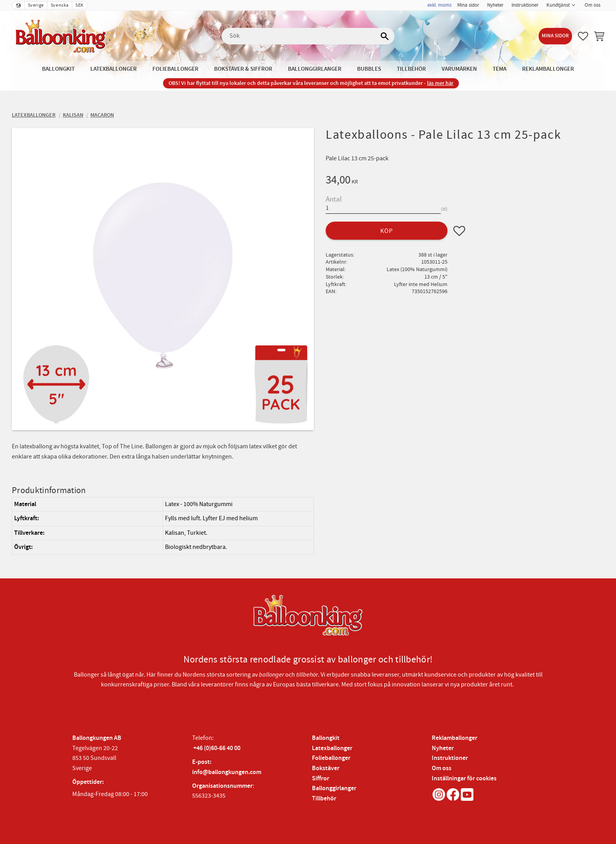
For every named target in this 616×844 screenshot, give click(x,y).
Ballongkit (326, 738)
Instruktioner (450, 758)
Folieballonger (331, 758)
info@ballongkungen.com (227, 772)
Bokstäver (326, 768)
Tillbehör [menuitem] (411, 69)
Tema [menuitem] (500, 69)
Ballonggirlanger (334, 788)
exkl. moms (439, 5)
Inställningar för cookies (464, 779)
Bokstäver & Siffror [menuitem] (243, 69)
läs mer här (440, 83)
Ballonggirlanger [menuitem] (315, 69)
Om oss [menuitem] (592, 5)
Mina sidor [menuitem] (468, 5)
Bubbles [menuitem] (369, 69)
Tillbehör (324, 799)
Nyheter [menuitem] (495, 5)
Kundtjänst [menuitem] (558, 5)
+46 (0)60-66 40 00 (217, 748)
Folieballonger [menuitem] (175, 69)
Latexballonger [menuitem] (114, 69)
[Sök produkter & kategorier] (308, 36)
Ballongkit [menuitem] (58, 69)
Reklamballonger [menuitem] (548, 69)
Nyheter (443, 748)
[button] (583, 36)
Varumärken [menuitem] (459, 69)
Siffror (321, 779)
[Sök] (385, 36)
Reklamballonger (455, 738)
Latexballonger (332, 748)
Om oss (442, 768)
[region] (163, 526)
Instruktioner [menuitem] (525, 5)
